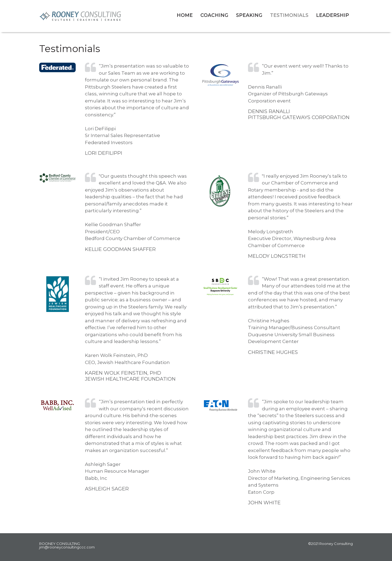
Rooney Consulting (104, 16)
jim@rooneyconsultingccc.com (67, 547)
